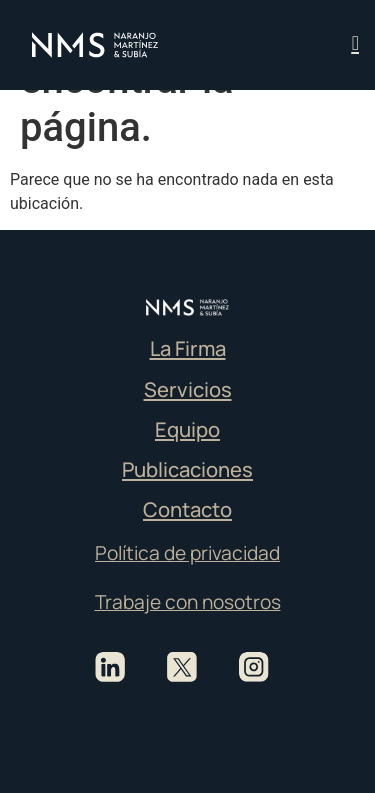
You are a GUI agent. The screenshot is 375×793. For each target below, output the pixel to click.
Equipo (187, 429)
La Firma (188, 348)
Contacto (187, 509)
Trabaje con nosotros (188, 602)
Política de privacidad (187, 553)
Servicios (188, 389)
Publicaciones (187, 469)
